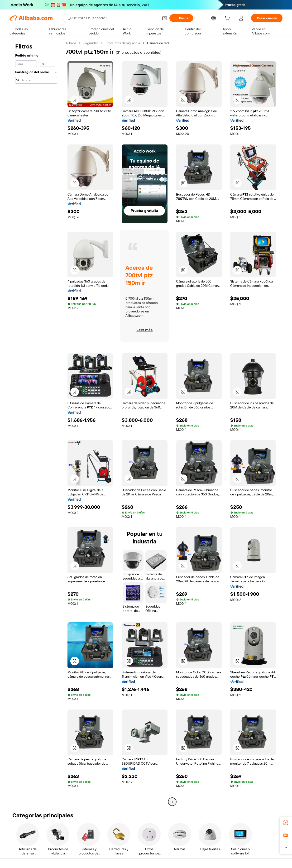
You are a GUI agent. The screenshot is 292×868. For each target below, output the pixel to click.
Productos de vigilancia (123, 43)
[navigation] (36, 423)
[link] (286, 823)
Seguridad (91, 43)
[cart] (228, 19)
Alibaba (71, 43)
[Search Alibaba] (113, 18)
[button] (165, 18)
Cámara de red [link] (158, 43)
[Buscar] (181, 18)
